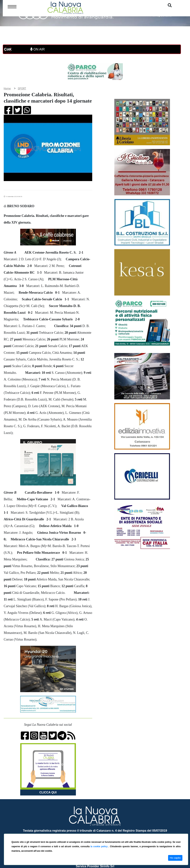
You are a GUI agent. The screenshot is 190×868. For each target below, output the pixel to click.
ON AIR (37, 49)
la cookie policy (100, 846)
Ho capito (175, 858)
